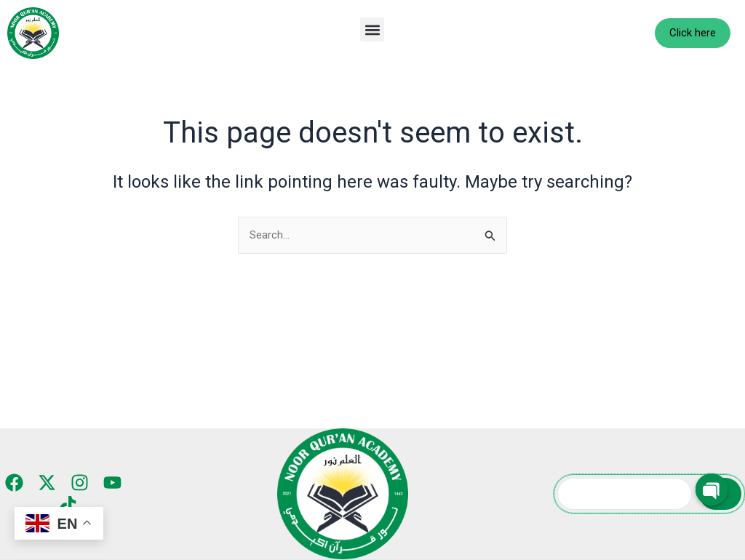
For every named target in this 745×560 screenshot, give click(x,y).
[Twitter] (48, 483)
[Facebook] (16, 483)
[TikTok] (68, 505)
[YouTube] (110, 483)
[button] (372, 29)
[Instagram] (79, 483)
